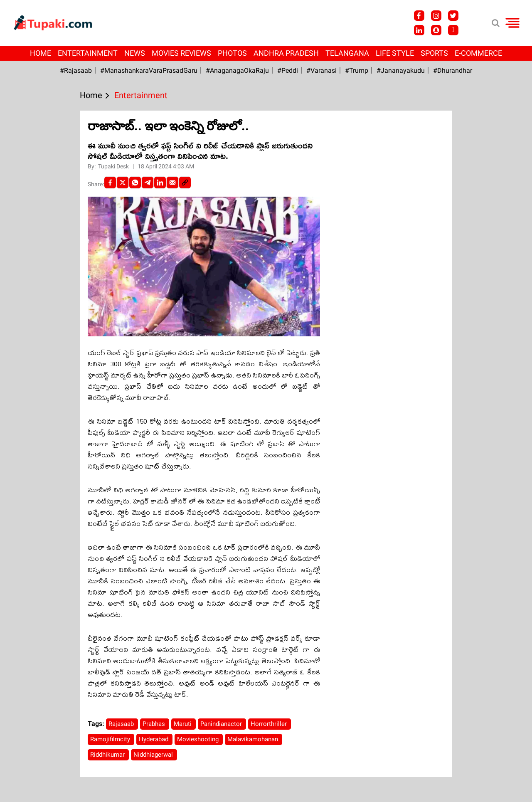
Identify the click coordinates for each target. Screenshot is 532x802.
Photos (232, 53)
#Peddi (288, 70)
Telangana (347, 53)
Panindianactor (222, 724)
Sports (434, 53)
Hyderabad (154, 739)
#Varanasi (321, 70)
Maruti (183, 724)
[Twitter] (123, 183)
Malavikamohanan (254, 739)
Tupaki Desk (114, 166)
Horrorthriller (270, 724)
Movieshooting (199, 739)
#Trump (357, 70)
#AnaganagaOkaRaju (237, 70)
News (135, 53)
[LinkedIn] (160, 183)
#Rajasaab (76, 70)
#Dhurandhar (453, 70)
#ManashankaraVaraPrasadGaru (149, 70)
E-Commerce (478, 53)
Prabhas (155, 724)
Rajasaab (122, 724)
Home (41, 53)
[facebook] (110, 183)
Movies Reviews (181, 53)
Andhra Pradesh (286, 53)
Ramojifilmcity (111, 739)
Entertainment (88, 53)
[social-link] (185, 183)
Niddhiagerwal (154, 755)
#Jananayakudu (401, 70)
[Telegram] (148, 183)
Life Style (395, 53)
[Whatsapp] (135, 183)
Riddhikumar (108, 755)
